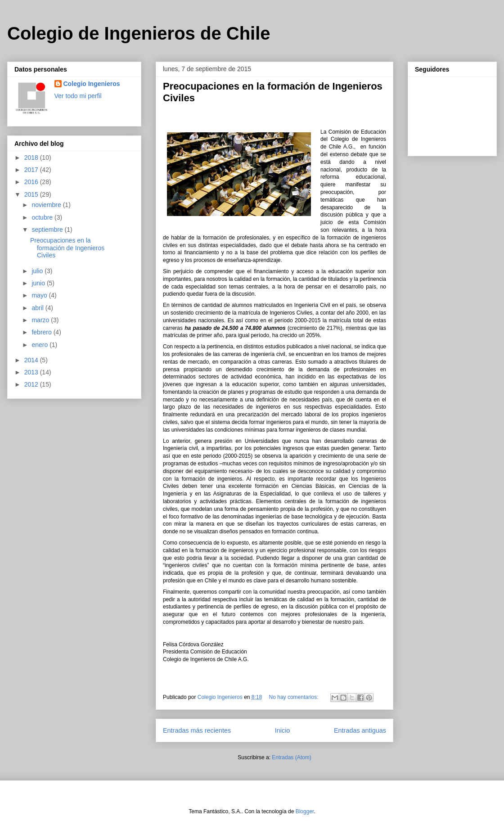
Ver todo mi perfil (78, 96)
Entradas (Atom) (291, 757)
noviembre (47, 205)
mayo (40, 295)
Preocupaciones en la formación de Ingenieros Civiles (67, 248)
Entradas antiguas (360, 730)
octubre (43, 217)
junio (39, 283)
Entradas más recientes (197, 730)
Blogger (305, 811)
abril (38, 308)
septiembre (48, 230)
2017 (32, 170)
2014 (32, 360)
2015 (32, 194)
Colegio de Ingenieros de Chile (139, 33)
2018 (32, 158)
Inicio (283, 730)
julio (38, 271)
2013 (32, 372)
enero (40, 345)
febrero (42, 332)
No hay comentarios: (295, 697)
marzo (41, 320)
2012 (32, 384)
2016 (32, 182)
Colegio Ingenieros (92, 84)
